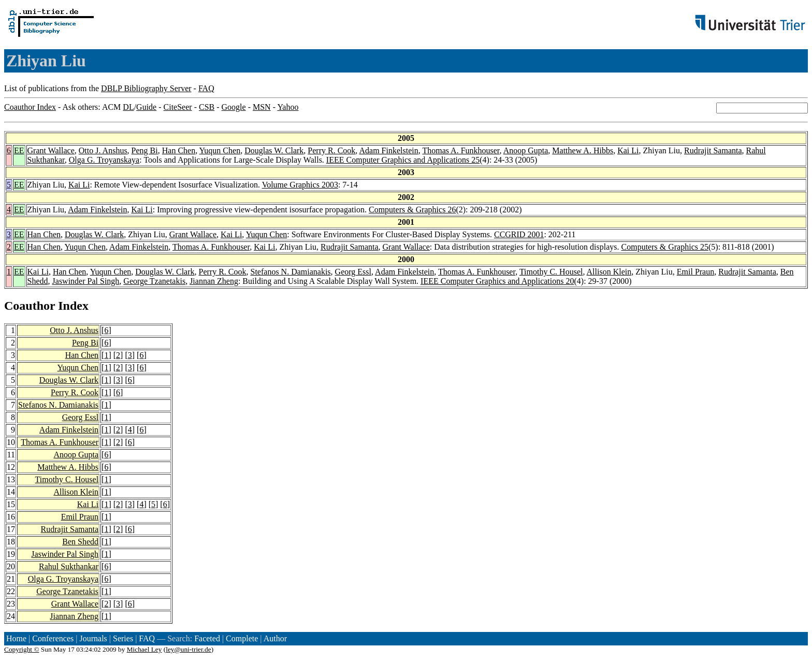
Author (275, 638)
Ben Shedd (80, 542)
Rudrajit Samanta (713, 150)
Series (123, 638)
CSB (207, 107)
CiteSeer (178, 107)
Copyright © (22, 649)
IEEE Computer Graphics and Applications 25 (403, 160)
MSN (262, 107)
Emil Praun (695, 272)
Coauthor (30, 306)
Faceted (207, 638)
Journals (93, 638)
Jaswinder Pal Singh (86, 281)
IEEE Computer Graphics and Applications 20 (497, 281)
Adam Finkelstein (388, 150)
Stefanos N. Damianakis (291, 272)
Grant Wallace (51, 150)
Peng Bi (145, 150)
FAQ (206, 88)
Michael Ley (144, 649)
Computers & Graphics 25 (665, 247)
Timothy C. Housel (551, 272)
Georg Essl (353, 272)
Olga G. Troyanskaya (104, 160)
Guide (146, 107)
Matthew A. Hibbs (583, 150)
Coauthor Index (30, 107)
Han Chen (179, 150)
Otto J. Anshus (103, 150)
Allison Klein (609, 272)
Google (234, 107)
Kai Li (628, 150)
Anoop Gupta (526, 150)
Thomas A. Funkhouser (461, 150)
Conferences (53, 638)
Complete (242, 638)
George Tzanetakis (154, 281)
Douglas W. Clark (274, 150)
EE (19, 150)
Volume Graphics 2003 (300, 185)
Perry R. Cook (331, 150)
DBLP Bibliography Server (146, 88)
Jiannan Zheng (214, 281)
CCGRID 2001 (519, 234)
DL (128, 107)
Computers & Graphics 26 (412, 210)
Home (16, 638)
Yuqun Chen (220, 150)
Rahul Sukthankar (69, 566)
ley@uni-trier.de (188, 649)
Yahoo (288, 107)
